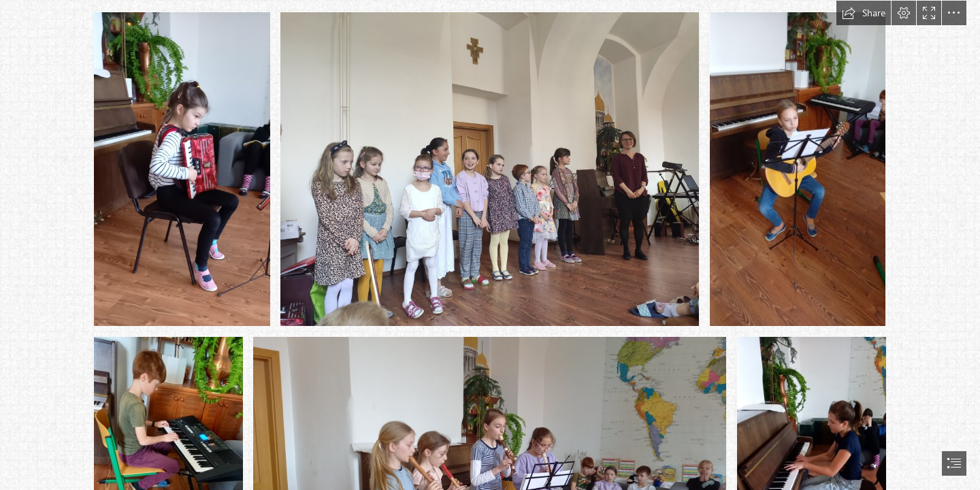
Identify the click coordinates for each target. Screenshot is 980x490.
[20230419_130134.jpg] (182, 169)
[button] (864, 13)
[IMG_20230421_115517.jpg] (490, 169)
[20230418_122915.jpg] (798, 169)
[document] (490, 245)
